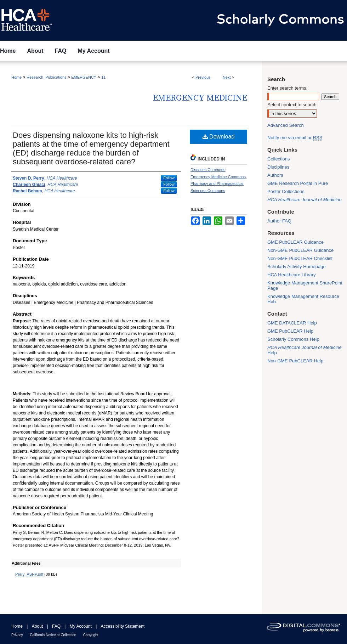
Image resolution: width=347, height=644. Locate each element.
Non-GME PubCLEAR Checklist (300, 258)
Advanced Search (286, 125)
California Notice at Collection (53, 635)
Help (305, 350)
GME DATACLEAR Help (292, 323)
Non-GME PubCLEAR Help (295, 361)
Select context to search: (292, 105)
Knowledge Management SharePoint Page (305, 286)
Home (16, 77)
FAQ (56, 626)
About (37, 626)
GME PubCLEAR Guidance (295, 242)
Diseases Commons (208, 170)
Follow (169, 178)
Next (227, 77)
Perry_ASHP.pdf (29, 574)
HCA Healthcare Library (292, 275)
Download (219, 137)
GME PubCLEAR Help (290, 331)
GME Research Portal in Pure (298, 183)
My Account (81, 626)
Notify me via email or (295, 138)
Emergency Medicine (200, 98)
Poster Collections (286, 191)
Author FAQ (279, 221)
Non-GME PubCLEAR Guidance (300, 250)
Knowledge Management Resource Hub (303, 299)
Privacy (17, 635)
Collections (279, 159)
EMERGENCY (84, 77)
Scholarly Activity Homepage (297, 267)
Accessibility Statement (123, 626)
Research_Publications (47, 77)
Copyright (91, 635)
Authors (275, 175)
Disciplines (278, 167)
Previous (203, 77)
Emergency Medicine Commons (218, 177)
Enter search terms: (287, 88)
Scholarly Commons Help (293, 339)
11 (103, 77)
